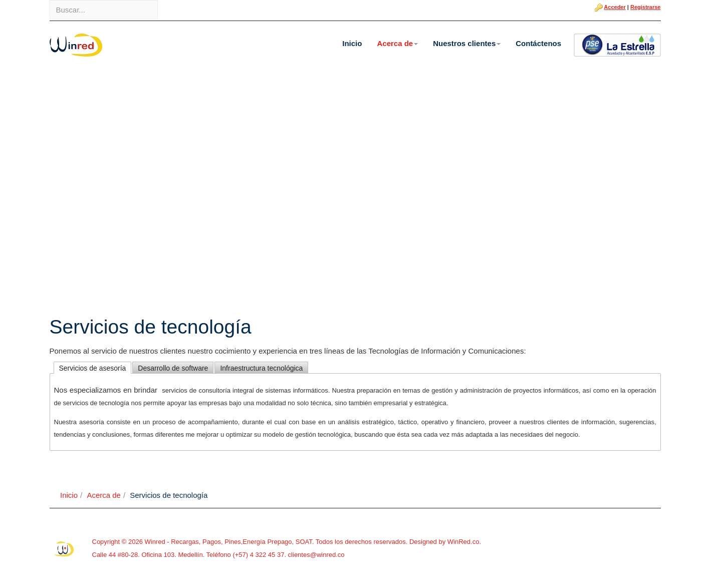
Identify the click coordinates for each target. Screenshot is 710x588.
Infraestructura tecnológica (261, 368)
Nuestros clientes (467, 43)
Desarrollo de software (173, 368)
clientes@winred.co (315, 555)
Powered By (65, 549)
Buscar (50, 0)
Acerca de (397, 43)
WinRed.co (463, 542)
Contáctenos (538, 43)
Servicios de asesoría (93, 368)
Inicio (352, 43)
